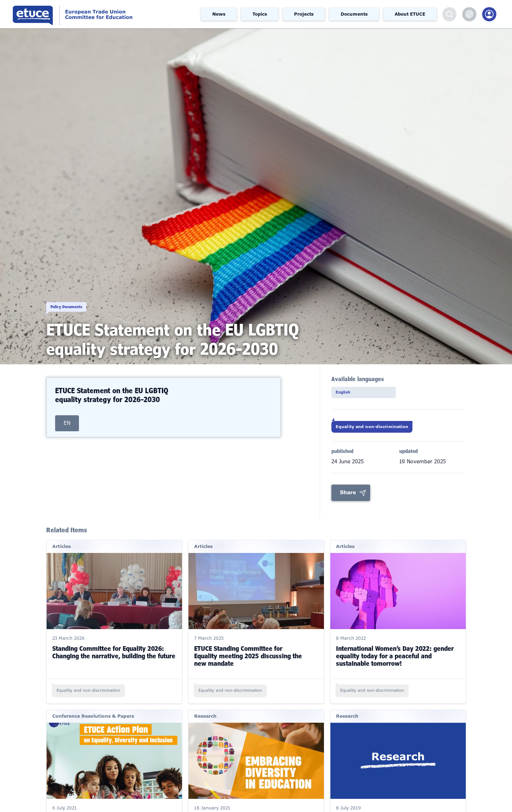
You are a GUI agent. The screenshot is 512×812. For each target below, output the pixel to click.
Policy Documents (81, 299)
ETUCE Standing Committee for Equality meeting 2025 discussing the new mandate (248, 663)
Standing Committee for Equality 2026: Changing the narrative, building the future (114, 659)
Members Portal (489, 14)
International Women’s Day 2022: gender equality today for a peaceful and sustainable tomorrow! (395, 663)
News (219, 14)
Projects (304, 14)
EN (67, 423)
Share (348, 499)
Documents (354, 14)
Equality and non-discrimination (386, 431)
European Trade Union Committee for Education (97, 14)
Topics (260, 14)
